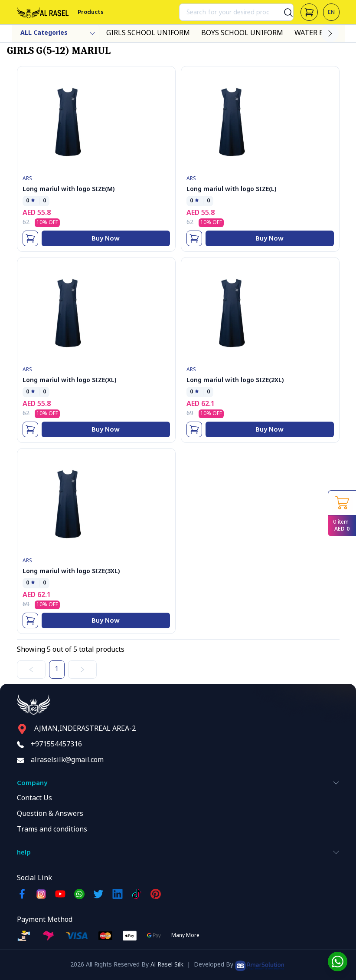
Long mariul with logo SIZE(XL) (69, 381)
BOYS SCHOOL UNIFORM (242, 33)
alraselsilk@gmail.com (67, 760)
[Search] (285, 12)
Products (91, 12)
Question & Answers (50, 814)
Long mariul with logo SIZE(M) (69, 190)
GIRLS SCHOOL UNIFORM (148, 33)
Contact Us (34, 799)
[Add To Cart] (30, 238)
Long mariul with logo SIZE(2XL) (235, 381)
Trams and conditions (52, 830)
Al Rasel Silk (167, 965)
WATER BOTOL (319, 33)
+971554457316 (56, 745)
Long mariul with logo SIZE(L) (231, 190)
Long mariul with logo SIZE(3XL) (71, 572)
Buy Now (106, 238)
